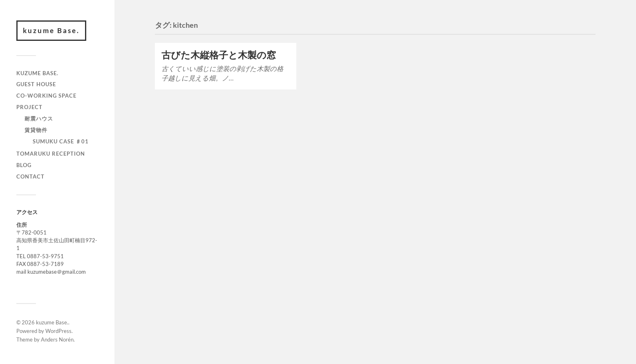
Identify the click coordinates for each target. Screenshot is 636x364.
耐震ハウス (39, 118)
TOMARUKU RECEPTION (51, 154)
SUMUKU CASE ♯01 (61, 141)
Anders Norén (57, 339)
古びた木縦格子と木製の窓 (219, 55)
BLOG (24, 165)
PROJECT (29, 107)
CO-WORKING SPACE (46, 96)
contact (30, 176)
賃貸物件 (36, 130)
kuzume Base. (51, 30)
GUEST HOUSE (36, 84)
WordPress (58, 331)
